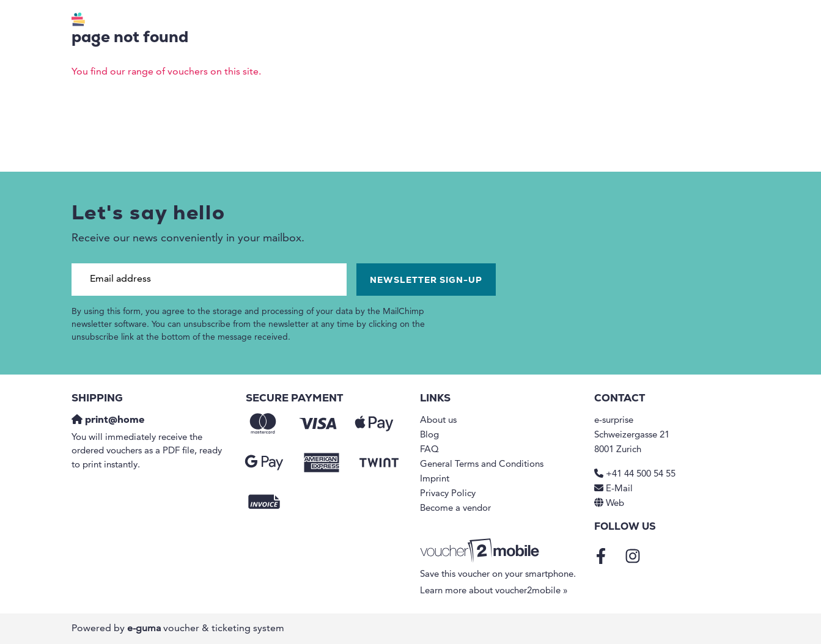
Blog (429, 435)
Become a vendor (455, 509)
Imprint (435, 479)
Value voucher (413, 22)
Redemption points (522, 22)
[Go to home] (122, 21)
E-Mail (619, 489)
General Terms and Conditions (482, 465)
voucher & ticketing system (206, 629)
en (672, 22)
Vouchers (248, 22)
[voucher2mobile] (481, 551)
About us (438, 421)
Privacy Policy (448, 494)
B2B (600, 22)
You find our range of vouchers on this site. (166, 72)
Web (615, 504)
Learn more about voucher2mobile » (494, 591)
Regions (323, 22)
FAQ (429, 450)
